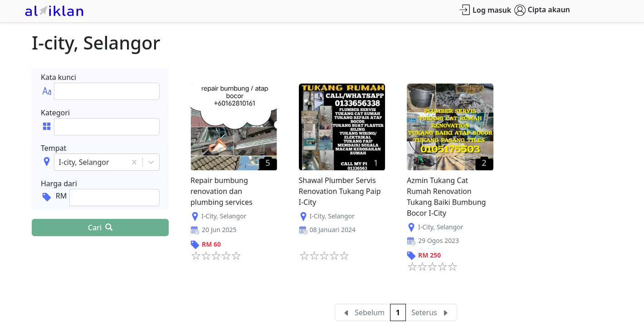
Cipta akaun (542, 10)
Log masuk (485, 10)
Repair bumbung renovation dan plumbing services (222, 191)
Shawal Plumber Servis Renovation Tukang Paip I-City (340, 191)
